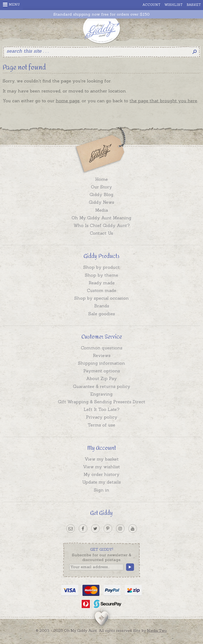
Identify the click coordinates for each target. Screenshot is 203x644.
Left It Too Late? (101, 409)
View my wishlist (101, 467)
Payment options (102, 371)
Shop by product (101, 267)
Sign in (101, 490)
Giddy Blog (101, 194)
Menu (11, 4)
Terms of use (101, 425)
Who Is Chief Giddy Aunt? (102, 225)
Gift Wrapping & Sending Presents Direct (102, 402)
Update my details (101, 482)
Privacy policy (102, 417)
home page (68, 101)
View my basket (102, 459)
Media (101, 210)
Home (101, 179)
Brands (102, 306)
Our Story (101, 187)
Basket (194, 5)
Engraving (101, 394)
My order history (101, 474)
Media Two (157, 631)
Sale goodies (102, 314)
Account (151, 5)
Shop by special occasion (101, 298)
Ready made (102, 283)
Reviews (102, 355)
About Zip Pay (101, 378)
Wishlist (174, 5)
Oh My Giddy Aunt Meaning (101, 218)
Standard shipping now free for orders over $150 (101, 14)
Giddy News (101, 202)
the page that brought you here (163, 101)
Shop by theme (101, 275)
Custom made (102, 290)
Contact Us (101, 233)
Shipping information (101, 363)
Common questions (102, 348)
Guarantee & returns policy (102, 386)
